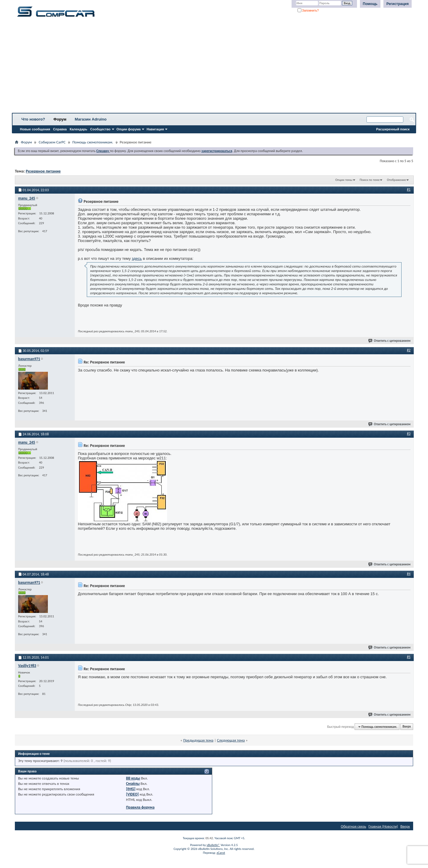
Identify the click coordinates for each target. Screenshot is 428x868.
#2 (409, 350)
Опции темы (344, 180)
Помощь (370, 4)
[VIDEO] (132, 794)
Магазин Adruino (91, 119)
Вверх (407, 727)
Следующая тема (231, 740)
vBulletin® (213, 845)
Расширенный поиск (393, 129)
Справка (60, 129)
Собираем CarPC (52, 142)
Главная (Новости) (383, 826)
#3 (409, 434)
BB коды (133, 778)
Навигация (155, 129)
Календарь (78, 129)
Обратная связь (354, 826)
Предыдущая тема (198, 740)
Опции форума (129, 129)
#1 (409, 189)
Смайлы (133, 784)
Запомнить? (308, 11)
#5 (409, 657)
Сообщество (100, 129)
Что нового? (33, 119)
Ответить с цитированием (390, 341)
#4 (409, 574)
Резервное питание (43, 171)
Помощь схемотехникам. (93, 142)
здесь (137, 258)
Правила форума (140, 807)
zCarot (221, 853)
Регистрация (398, 4)
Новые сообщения (35, 129)
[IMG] (131, 789)
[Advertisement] (186, 67)
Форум (60, 119)
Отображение (396, 180)
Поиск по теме (370, 180)
